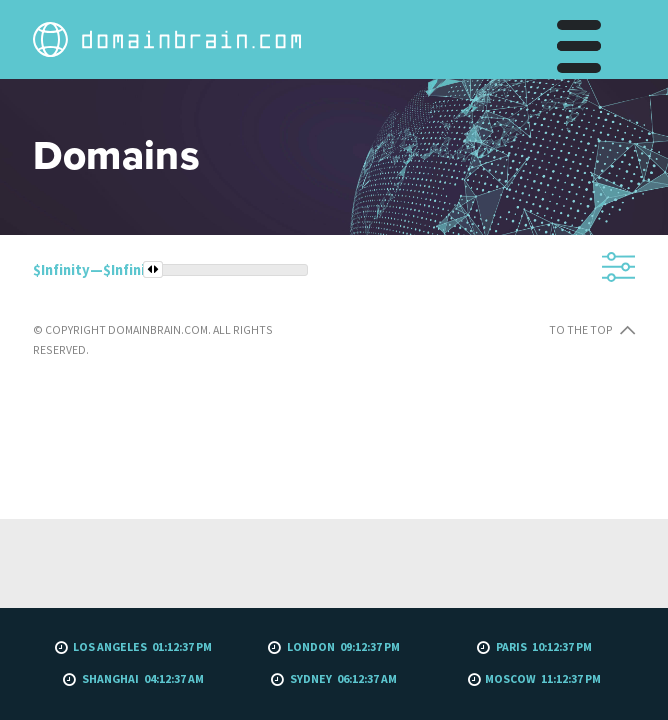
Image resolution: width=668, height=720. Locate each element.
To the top (351, 520)
